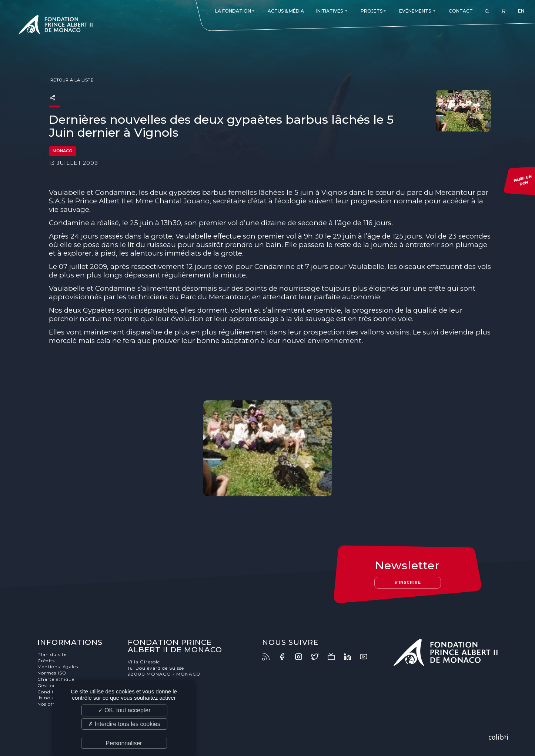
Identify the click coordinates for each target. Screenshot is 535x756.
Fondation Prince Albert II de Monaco (56, 26)
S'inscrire (408, 582)
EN (521, 11)
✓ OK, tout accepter (124, 710)
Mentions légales (58, 667)
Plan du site (52, 654)
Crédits (46, 661)
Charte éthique (56, 679)
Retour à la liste (71, 80)
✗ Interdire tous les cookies (124, 724)
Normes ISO (52, 673)
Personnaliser (124, 743)
